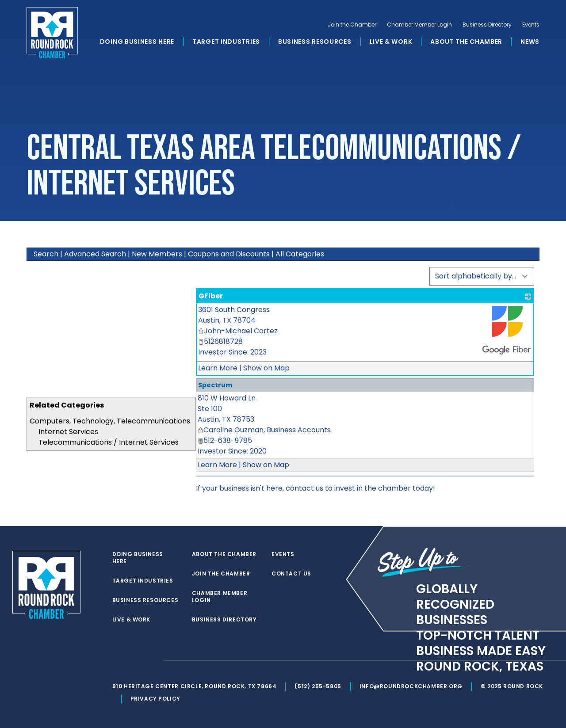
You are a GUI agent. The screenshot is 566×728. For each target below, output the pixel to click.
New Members (157, 254)
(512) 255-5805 (318, 686)
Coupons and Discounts (229, 254)
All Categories (300, 254)
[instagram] (152, 661)
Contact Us (291, 574)
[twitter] (117, 661)
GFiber (211, 296)
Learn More (218, 368)
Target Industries (226, 42)
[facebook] (134, 661)
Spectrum (215, 385)
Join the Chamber (352, 25)
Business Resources (315, 42)
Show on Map (266, 368)
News (530, 42)
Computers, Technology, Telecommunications (110, 421)
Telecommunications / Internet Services (109, 442)
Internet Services (68, 432)
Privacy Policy (155, 699)
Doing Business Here (137, 42)
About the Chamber (466, 42)
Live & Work (391, 42)
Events (531, 25)
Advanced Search (95, 254)
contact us (304, 488)
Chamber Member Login (419, 25)
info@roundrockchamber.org (411, 686)
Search (46, 254)
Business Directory (487, 25)
